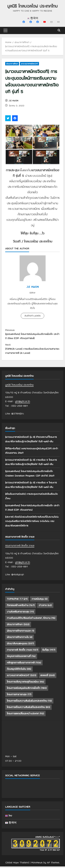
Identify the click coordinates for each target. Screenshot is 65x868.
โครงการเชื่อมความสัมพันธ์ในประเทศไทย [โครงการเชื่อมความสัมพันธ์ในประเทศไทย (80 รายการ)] (28, 709)
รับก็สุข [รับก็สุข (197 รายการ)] (49, 652)
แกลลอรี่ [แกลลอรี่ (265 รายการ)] (47, 678)
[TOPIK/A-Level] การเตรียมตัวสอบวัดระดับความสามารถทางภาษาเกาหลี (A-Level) (32, 350)
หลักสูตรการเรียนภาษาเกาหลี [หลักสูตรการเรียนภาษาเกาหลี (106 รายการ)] (24, 665)
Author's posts (32, 316)
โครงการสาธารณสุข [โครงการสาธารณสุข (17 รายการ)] (19, 697)
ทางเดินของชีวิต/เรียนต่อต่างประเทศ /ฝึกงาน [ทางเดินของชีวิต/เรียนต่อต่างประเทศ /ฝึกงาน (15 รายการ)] (31, 620)
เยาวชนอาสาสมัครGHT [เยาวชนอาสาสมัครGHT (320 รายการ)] (21, 678)
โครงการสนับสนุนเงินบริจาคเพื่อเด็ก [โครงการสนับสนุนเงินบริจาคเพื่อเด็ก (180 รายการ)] (27, 690)
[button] (5, 30)
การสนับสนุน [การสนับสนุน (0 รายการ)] (40, 601)
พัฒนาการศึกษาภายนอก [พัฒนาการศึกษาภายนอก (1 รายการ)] (20, 633)
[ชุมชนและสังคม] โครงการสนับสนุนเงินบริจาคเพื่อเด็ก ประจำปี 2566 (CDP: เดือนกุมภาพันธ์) (32, 334)
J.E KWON (13, 100)
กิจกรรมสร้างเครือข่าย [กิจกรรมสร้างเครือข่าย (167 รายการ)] (21, 607)
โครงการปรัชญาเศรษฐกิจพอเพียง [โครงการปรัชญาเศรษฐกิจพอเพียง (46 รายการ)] (25, 684)
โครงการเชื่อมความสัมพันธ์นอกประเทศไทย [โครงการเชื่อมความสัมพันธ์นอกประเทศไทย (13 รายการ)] (29, 703)
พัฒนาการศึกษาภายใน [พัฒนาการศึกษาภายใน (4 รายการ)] (20, 639)
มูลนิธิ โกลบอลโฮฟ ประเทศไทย (32, 6)
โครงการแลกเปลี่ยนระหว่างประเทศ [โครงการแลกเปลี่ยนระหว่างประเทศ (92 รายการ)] (25, 716)
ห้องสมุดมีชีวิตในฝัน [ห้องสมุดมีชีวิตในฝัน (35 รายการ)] (19, 671)
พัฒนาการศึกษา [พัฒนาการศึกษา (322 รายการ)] (18, 627)
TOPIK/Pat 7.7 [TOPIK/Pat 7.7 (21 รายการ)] (17, 601)
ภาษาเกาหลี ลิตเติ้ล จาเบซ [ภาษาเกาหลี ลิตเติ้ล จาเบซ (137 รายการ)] (22, 652)
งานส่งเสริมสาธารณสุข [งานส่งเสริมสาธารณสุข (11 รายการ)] (20, 614)
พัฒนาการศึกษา (12, 64)
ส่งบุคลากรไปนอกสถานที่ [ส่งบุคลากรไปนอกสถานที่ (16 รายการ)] (21, 658)
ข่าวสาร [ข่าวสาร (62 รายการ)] (45, 607)
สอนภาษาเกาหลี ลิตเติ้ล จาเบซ (20, 548)
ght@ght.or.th (23, 404)
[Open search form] (59, 30)
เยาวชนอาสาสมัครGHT (29, 64)
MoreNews (37, 865)
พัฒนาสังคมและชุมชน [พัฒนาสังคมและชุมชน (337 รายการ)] (20, 646)
